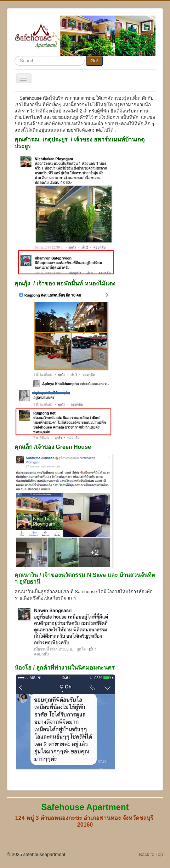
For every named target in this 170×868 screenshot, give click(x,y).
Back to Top (151, 854)
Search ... (15, 56)
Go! (94, 61)
